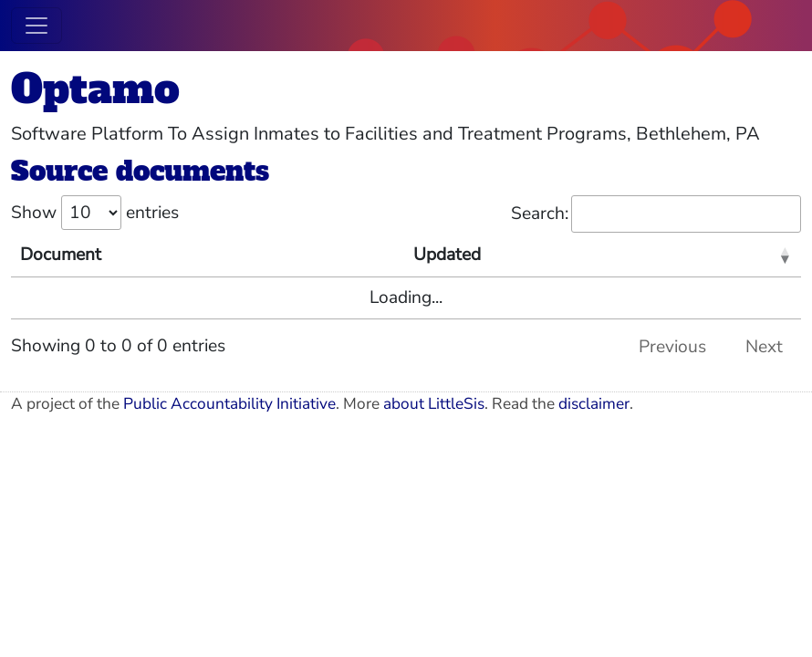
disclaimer (594, 404)
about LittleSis (434, 404)
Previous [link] (672, 347)
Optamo (95, 89)
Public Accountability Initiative (229, 404)
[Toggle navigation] (36, 26)
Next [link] (764, 347)
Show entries (95, 213)
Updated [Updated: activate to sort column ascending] (447, 255)
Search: (656, 214)
